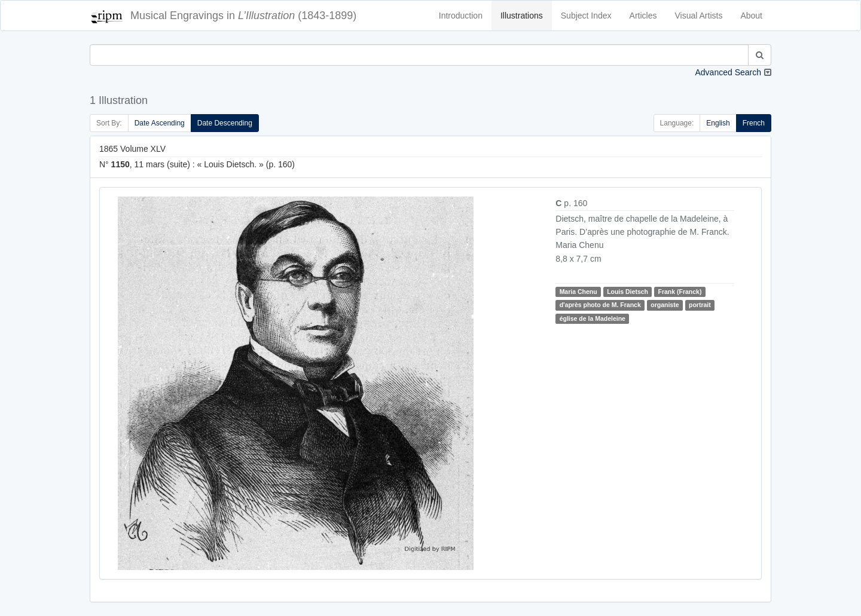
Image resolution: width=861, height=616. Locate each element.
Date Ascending (160, 123)
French (754, 123)
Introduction (461, 16)
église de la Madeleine (593, 318)
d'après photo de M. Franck (600, 305)
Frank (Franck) (680, 292)
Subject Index (586, 16)
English (718, 123)
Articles (643, 16)
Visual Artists (699, 16)
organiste (665, 305)
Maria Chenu (578, 292)
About (751, 16)
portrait (700, 305)
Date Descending (225, 123)
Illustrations (522, 16)
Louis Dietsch (628, 292)
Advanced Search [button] (728, 72)
